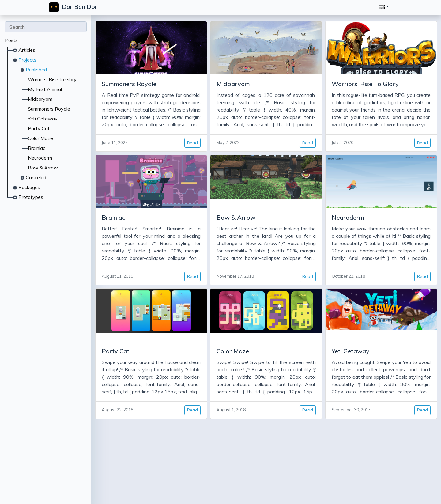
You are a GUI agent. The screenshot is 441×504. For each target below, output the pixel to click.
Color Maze (40, 138)
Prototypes (31, 197)
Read (191, 143)
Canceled (36, 177)
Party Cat (39, 128)
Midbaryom (40, 99)
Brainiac (37, 148)
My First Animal (45, 89)
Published (36, 70)
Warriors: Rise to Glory (52, 79)
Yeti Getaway (43, 119)
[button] (383, 7)
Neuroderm (40, 158)
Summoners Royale (49, 109)
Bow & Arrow (43, 168)
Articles (27, 50)
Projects (27, 60)
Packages (29, 187)
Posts (11, 40)
